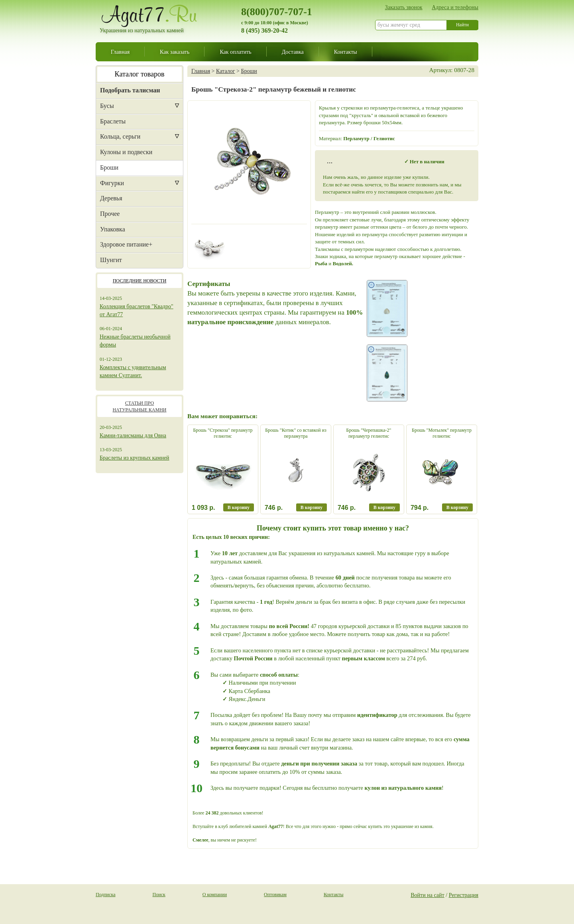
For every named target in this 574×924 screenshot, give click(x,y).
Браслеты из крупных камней (135, 458)
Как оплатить (235, 52)
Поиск (159, 895)
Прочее (110, 214)
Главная (120, 52)
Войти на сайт (428, 895)
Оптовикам (275, 895)
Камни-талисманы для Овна (133, 436)
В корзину (239, 507)
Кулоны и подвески (126, 152)
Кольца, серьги (120, 136)
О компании (215, 895)
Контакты (346, 52)
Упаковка (113, 229)
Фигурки (112, 183)
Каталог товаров (140, 74)
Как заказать (175, 52)
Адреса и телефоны (455, 7)
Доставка (293, 52)
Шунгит (111, 260)
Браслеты (113, 121)
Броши (109, 167)
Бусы (107, 106)
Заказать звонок (404, 7)
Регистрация (464, 895)
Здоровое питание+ (126, 244)
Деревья (111, 198)
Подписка (106, 895)
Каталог (225, 71)
